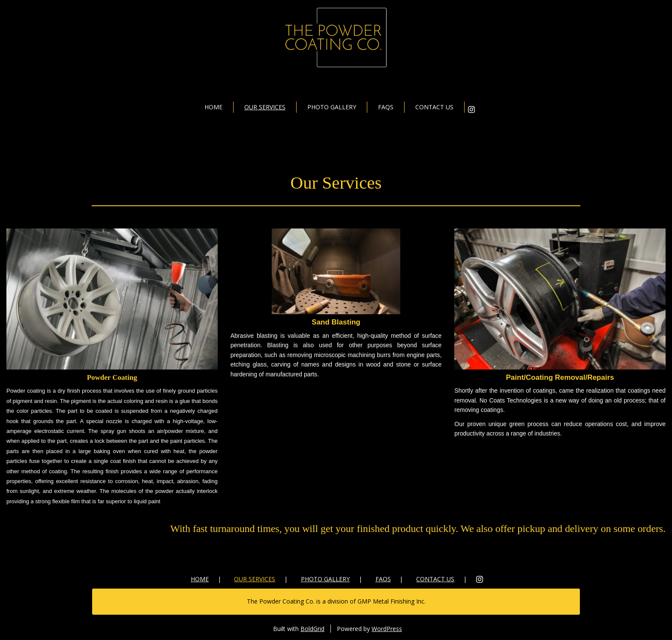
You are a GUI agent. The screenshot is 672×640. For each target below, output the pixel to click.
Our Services (265, 107)
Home (213, 107)
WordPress (387, 629)
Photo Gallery (332, 107)
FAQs (386, 107)
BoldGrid (312, 629)
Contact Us (434, 107)
